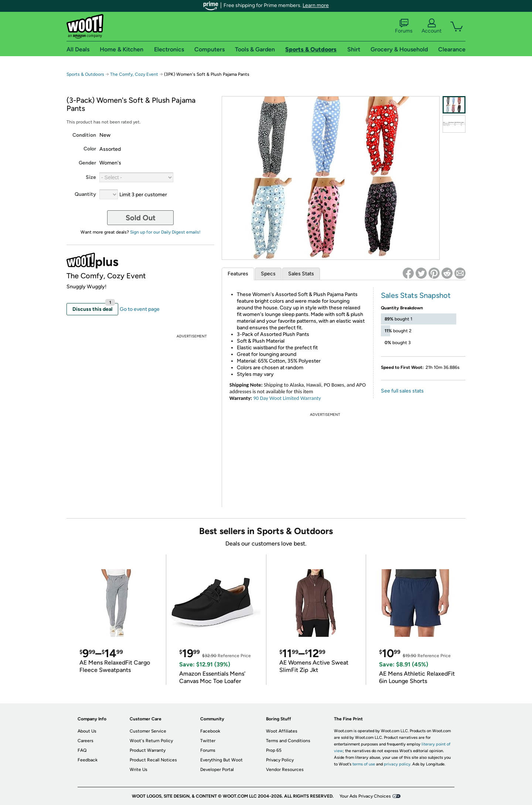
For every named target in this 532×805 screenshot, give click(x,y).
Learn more (316, 5)
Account (432, 26)
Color (90, 149)
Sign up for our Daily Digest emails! (165, 232)
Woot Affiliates (282, 731)
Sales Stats (301, 274)
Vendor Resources (285, 770)
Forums (404, 26)
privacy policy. (398, 764)
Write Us (139, 770)
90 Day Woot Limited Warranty (287, 398)
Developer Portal (217, 770)
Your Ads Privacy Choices (365, 796)
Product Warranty (148, 750)
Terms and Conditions (288, 741)
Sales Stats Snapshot (416, 295)
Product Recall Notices (153, 760)
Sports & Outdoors (85, 74)
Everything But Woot (221, 760)
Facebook (210, 731)
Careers (86, 741)
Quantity (85, 194)
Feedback (88, 760)
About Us (87, 731)
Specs (268, 274)
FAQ (82, 750)
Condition (84, 135)
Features (238, 274)
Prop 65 (274, 750)
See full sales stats (402, 391)
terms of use (364, 764)
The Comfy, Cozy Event (134, 74)
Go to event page (140, 309)
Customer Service (148, 731)
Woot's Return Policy (151, 741)
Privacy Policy (280, 760)
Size (91, 177)
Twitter (208, 741)
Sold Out (141, 218)
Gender (87, 163)
